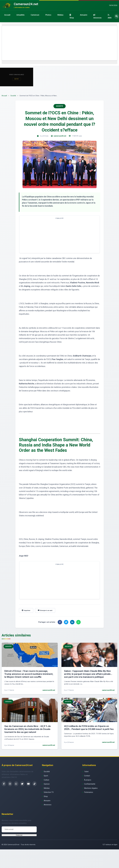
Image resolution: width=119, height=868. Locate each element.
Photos (48, 15)
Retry (17, 79)
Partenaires (89, 792)
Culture (46, 780)
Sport (46, 776)
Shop (72, 16)
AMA (110, 16)
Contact (87, 776)
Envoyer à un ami (45, 610)
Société (13, 96)
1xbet (86, 772)
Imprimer (26, 610)
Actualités (20, 15)
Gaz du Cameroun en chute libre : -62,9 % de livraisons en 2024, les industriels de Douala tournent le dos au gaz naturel (28, 729)
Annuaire (84, 15)
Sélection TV (49, 792)
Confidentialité (90, 784)
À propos (88, 780)
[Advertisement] (59, 43)
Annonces (97, 16)
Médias (60, 15)
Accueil (7, 15)
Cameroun (35, 15)
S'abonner (19, 835)
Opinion (47, 784)
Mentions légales (91, 788)
